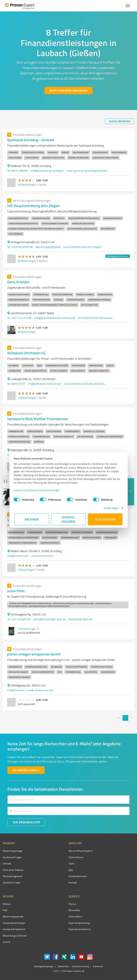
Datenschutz (63, 966)
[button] (26, 180)
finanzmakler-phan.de (80, 619)
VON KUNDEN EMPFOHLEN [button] (118, 256)
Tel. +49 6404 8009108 (20, 247)
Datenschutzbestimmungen (45, 490)
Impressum (21, 490)
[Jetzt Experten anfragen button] (68, 91)
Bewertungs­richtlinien (15, 936)
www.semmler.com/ (42, 556)
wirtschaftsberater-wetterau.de (95, 318)
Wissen (7, 904)
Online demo (75, 916)
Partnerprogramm (13, 876)
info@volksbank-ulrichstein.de (44, 384)
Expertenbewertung (79, 923)
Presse (72, 904)
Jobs (71, 870)
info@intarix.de (15, 690)
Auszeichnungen (12, 882)
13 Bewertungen (27, 398)
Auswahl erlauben (69, 519)
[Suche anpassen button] (120, 121)
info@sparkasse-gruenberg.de (47, 171)
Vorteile (7, 863)
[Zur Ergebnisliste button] (26, 822)
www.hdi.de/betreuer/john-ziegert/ (83, 247)
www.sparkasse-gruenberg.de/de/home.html (88, 171)
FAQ (5, 910)
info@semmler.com (18, 556)
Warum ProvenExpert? (81, 851)
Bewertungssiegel (13, 851)
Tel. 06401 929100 (17, 171)
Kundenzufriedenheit (14, 929)
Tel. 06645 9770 (16, 384)
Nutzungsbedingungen (44, 966)
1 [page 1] (125, 718)
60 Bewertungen (27, 261)
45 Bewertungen (27, 185)
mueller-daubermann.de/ (40, 690)
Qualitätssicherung (80, 966)
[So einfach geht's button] (26, 770)
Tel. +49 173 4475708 (19, 318)
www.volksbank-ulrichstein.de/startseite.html (85, 384)
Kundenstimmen (78, 876)
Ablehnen (32, 519)
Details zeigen (111, 508)
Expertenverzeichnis (79, 929)
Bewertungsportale (13, 916)
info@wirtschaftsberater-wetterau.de (55, 318)
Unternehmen (76, 857)
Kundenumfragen (12, 857)
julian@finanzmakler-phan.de (50, 619)
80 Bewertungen (27, 332)
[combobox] (68, 800)
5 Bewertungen (26, 570)
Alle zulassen (105, 519)
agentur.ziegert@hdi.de (48, 247)
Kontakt (73, 882)
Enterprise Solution (13, 870)
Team (71, 863)
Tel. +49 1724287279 (19, 619)
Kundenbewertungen (14, 923)
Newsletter (75, 910)
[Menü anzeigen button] (128, 6)
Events (7, 942)
